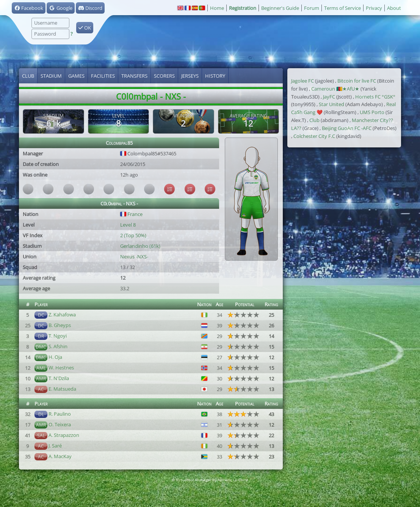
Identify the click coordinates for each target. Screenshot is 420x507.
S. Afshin (58, 346)
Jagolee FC (302, 81)
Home (217, 8)
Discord (90, 8)
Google (60, 8)
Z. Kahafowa (62, 315)
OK (85, 28)
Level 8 (128, 225)
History (215, 76)
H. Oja (55, 357)
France (131, 214)
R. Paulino (60, 414)
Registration (243, 8)
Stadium (51, 76)
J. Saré (55, 446)
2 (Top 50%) (133, 235)
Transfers (134, 76)
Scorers (164, 76)
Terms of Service (342, 8)
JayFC (329, 97)
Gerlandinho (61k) (140, 246)
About (394, 8)
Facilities (103, 76)
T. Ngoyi (58, 336)
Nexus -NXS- (134, 257)
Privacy (374, 8)
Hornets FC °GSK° (375, 97)
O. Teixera (60, 424)
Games (76, 76)
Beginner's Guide (280, 8)
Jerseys (190, 76)
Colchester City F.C (314, 136)
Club (28, 76)
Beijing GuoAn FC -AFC (347, 128)
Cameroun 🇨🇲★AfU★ (335, 89)
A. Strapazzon (64, 435)
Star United (331, 104)
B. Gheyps (60, 325)
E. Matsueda (62, 389)
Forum (312, 8)
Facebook (29, 8)
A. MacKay (60, 456)
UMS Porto (372, 112)
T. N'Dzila (59, 378)
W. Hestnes (61, 368)
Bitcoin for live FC (357, 81)
